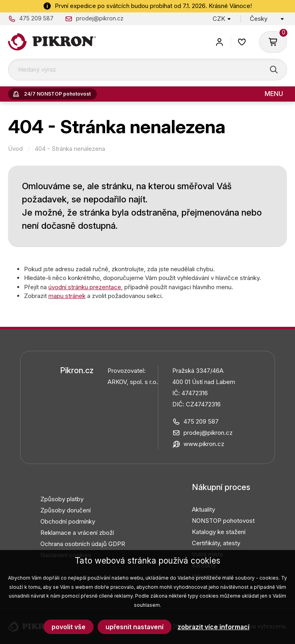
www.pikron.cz (204, 444)
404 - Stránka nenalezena (70, 149)
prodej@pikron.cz (100, 18)
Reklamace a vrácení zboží (77, 533)
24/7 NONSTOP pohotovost (57, 94)
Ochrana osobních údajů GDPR (83, 544)
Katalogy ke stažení (219, 532)
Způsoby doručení (66, 510)
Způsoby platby (62, 499)
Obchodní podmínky (68, 521)
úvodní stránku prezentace (85, 287)
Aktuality (203, 509)
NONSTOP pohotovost (223, 521)
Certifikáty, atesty (216, 543)
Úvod (15, 149)
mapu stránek (67, 296)
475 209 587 (36, 18)
